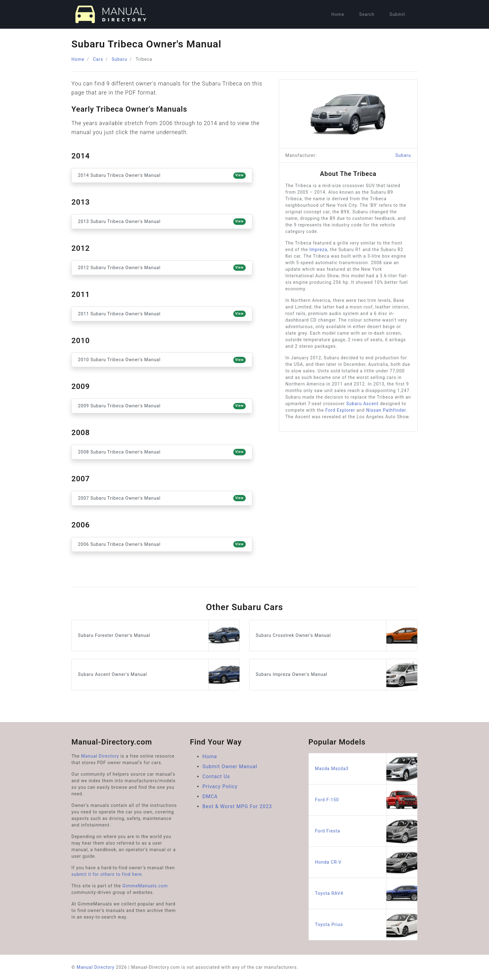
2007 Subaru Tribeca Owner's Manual (162, 498)
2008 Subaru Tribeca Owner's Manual (162, 452)
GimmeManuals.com (145, 886)
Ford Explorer (340, 410)
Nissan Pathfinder (386, 410)
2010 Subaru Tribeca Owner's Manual (162, 360)
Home (338, 14)
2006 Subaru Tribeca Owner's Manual (162, 544)
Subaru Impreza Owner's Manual (336, 674)
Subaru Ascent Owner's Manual (159, 674)
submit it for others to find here (107, 874)
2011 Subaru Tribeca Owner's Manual (162, 314)
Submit (397, 14)
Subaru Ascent (362, 404)
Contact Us (216, 776)
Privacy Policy (220, 786)
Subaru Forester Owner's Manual (159, 636)
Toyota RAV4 (366, 893)
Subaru (119, 59)
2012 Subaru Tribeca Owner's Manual (162, 268)
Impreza (318, 250)
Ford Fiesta (366, 831)
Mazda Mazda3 (366, 769)
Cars (98, 59)
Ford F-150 (366, 800)
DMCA (210, 796)
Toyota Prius (366, 925)
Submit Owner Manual (230, 767)
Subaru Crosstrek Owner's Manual (336, 636)
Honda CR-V (366, 862)
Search (367, 14)
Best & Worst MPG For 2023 (237, 806)
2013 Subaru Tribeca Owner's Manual (162, 221)
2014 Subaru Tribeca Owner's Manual (162, 176)
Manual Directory (100, 756)
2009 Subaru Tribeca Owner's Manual (162, 406)
